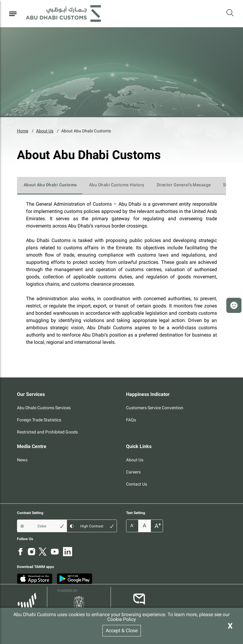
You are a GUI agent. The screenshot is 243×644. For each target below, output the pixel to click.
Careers (133, 472)
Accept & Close (122, 631)
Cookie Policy (122, 619)
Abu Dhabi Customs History (117, 185)
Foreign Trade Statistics (39, 420)
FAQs (131, 420)
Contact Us (136, 484)
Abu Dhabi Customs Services (44, 408)
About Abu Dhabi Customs (86, 131)
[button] (234, 305)
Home (23, 131)
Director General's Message (184, 185)
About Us (45, 131)
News (22, 460)
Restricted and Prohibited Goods (47, 432)
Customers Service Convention (155, 408)
